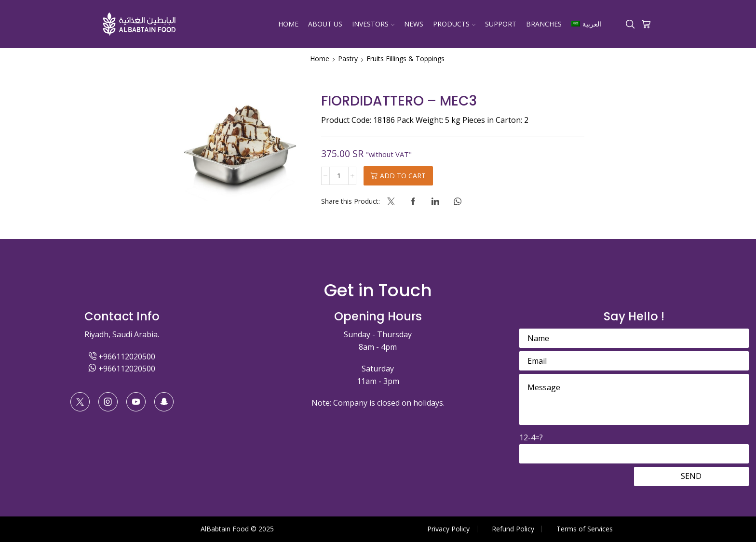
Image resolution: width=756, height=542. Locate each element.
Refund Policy (513, 529)
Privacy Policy (448, 529)
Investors (373, 24)
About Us (325, 24)
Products (454, 24)
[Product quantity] (339, 176)
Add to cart (403, 176)
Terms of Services (585, 529)
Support (501, 24)
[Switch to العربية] (586, 24)
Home (288, 24)
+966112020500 (122, 357)
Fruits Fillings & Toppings (405, 59)
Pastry (348, 59)
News (414, 24)
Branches (544, 24)
